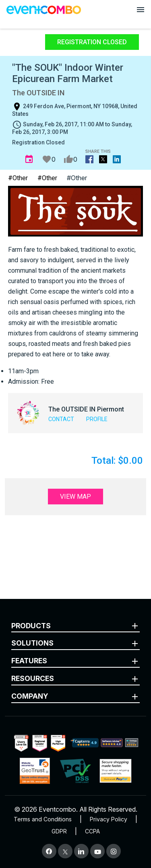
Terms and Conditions (43, 819)
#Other (18, 178)
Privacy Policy (109, 819)
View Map (75, 497)
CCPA (92, 831)
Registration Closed (92, 42)
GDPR (59, 831)
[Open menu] (141, 10)
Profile (97, 419)
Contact (61, 419)
